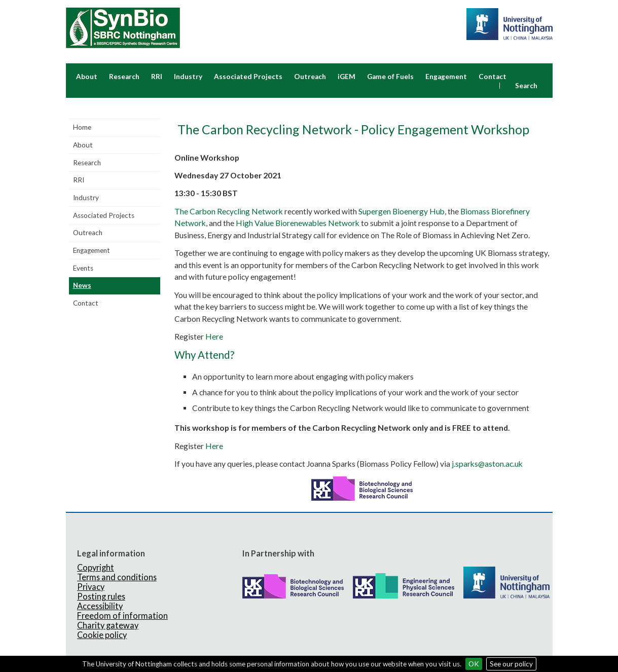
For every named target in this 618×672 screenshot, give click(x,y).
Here (214, 337)
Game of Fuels (390, 77)
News (82, 285)
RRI (157, 77)
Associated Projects (248, 77)
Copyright (96, 567)
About (87, 77)
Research (124, 77)
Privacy (91, 587)
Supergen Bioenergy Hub (402, 211)
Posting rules (101, 596)
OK (474, 664)
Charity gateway (108, 625)
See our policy (511, 664)
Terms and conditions (117, 577)
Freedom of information (122, 615)
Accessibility (100, 606)
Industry (188, 77)
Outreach (310, 77)
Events (83, 268)
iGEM (347, 77)
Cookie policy (102, 635)
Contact (493, 77)
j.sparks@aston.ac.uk (487, 464)
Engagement (446, 77)
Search (526, 86)
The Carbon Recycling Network (229, 211)
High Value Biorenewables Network (298, 223)
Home (82, 127)
